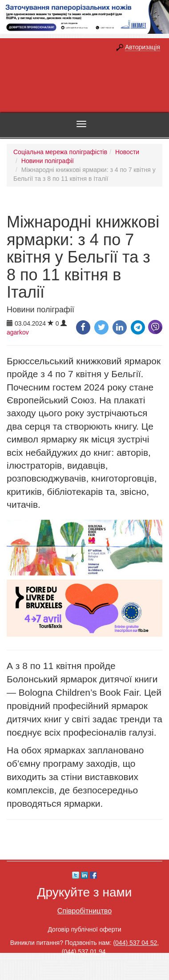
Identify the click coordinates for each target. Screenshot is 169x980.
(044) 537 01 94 (84, 952)
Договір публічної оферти (84, 929)
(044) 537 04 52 (135, 943)
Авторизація (143, 47)
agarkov (18, 332)
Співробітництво (84, 911)
